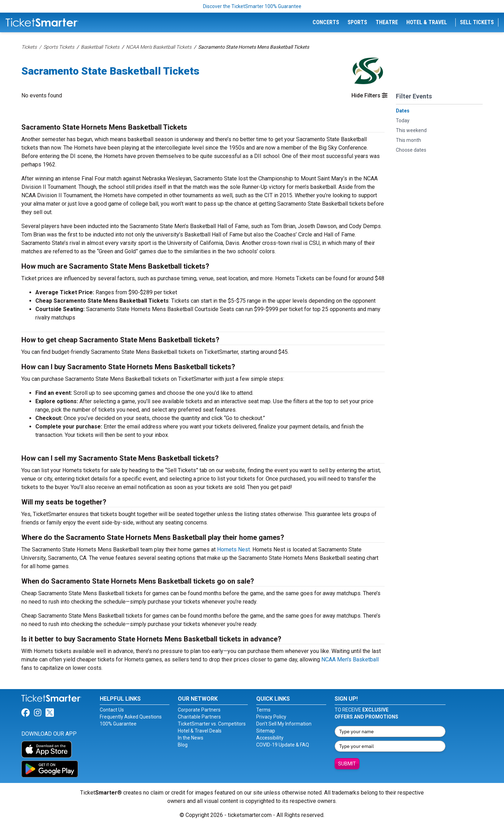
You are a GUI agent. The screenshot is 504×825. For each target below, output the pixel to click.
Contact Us (112, 710)
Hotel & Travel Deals (200, 731)
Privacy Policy (271, 717)
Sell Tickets (477, 22)
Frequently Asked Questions (131, 717)
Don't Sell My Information (284, 724)
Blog (183, 745)
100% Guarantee (118, 724)
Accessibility (270, 738)
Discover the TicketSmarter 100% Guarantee (252, 6)
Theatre (387, 22)
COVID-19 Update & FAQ (283, 745)
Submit (347, 764)
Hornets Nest (233, 549)
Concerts (326, 22)
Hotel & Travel (427, 22)
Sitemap (266, 731)
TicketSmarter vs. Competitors (212, 724)
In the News (191, 738)
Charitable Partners (199, 717)
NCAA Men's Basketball (350, 659)
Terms (263, 710)
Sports (357, 22)
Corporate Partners (199, 710)
